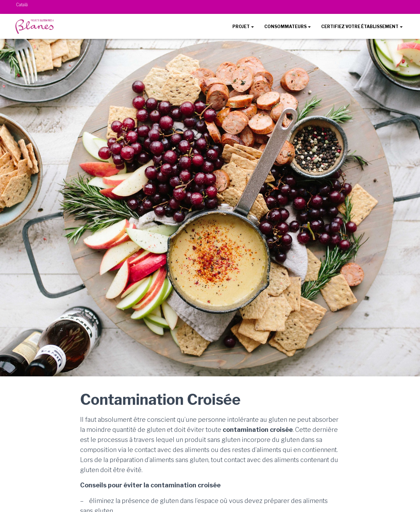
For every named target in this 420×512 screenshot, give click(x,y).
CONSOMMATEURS (288, 27)
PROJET (243, 27)
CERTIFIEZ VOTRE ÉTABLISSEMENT (362, 27)
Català (22, 5)
